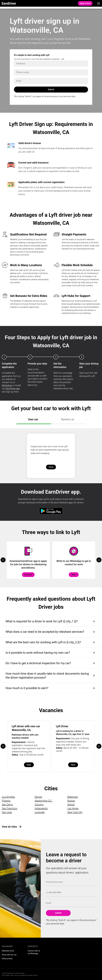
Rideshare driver (8, 951)
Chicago (39, 805)
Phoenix (6, 801)
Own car (33, 419)
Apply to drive (85, 3)
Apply (29, 765)
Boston (71, 801)
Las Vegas (73, 808)
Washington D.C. (43, 801)
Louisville (40, 812)
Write (74, 575)
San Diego (7, 805)
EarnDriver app (13, 388)
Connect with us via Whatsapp (34, 952)
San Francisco (10, 808)
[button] (99, 560)
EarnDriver (9, 3)
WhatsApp (7, 385)
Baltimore (73, 797)
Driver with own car (9, 955)
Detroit (71, 805)
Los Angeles (8, 797)
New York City (75, 812)
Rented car (68, 419)
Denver (38, 797)
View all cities (9, 827)
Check (51, 467)
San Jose (7, 812)
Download (28, 575)
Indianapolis (41, 808)
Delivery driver (7, 959)
